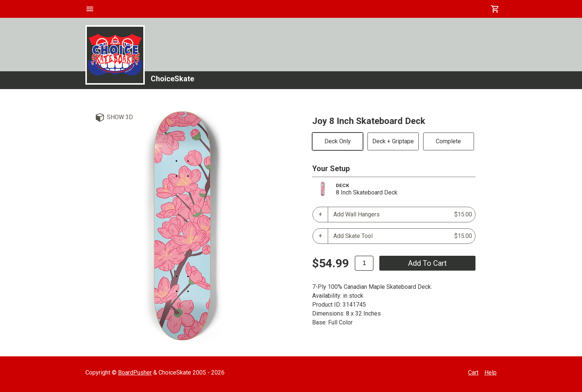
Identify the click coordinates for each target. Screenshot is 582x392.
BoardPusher (135, 373)
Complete (448, 141)
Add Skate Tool (403, 236)
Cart (473, 373)
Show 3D (120, 117)
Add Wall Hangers (403, 215)
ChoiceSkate (172, 79)
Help (491, 373)
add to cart (427, 263)
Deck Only (338, 141)
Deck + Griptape (393, 141)
